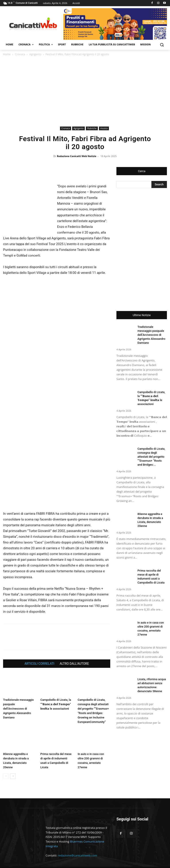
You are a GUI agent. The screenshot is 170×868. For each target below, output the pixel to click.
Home (7, 54)
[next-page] (13, 765)
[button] (162, 45)
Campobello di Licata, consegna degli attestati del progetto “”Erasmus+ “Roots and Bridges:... (151, 457)
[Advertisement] (85, 92)
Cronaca (20, 54)
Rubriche (92, 128)
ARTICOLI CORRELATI (39, 652)
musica (104, 128)
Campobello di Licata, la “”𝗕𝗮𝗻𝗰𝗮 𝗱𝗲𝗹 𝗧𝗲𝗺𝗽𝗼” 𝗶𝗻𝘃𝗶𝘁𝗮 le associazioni (56, 692)
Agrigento (35, 54)
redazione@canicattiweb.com (77, 844)
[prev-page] (6, 765)
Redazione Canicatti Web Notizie (77, 156)
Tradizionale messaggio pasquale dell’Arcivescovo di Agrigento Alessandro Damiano (18, 697)
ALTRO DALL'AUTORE (74, 652)
